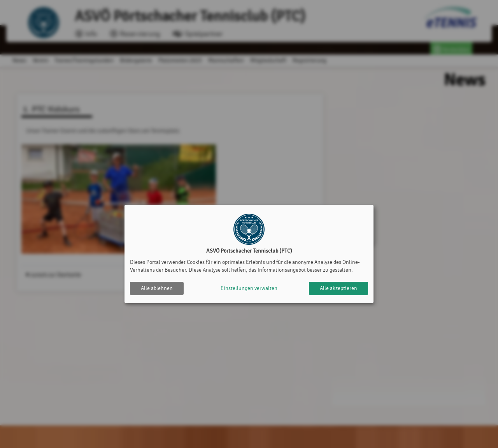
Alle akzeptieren (338, 288)
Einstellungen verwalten (249, 288)
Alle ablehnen (157, 288)
